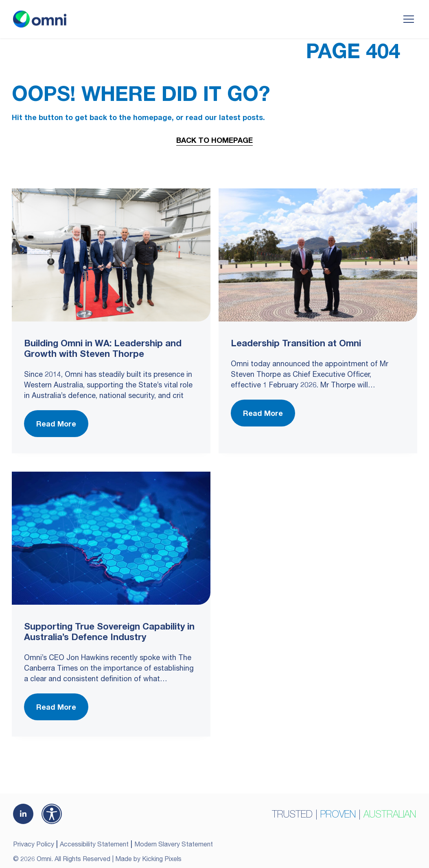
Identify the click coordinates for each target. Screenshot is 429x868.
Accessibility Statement (94, 844)
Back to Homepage (214, 140)
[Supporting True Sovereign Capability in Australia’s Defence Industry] (111, 538)
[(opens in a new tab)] (23, 814)
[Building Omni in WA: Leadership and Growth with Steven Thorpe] (111, 255)
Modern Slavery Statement (174, 844)
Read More (56, 424)
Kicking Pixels (162, 858)
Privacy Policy (34, 844)
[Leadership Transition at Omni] (318, 255)
